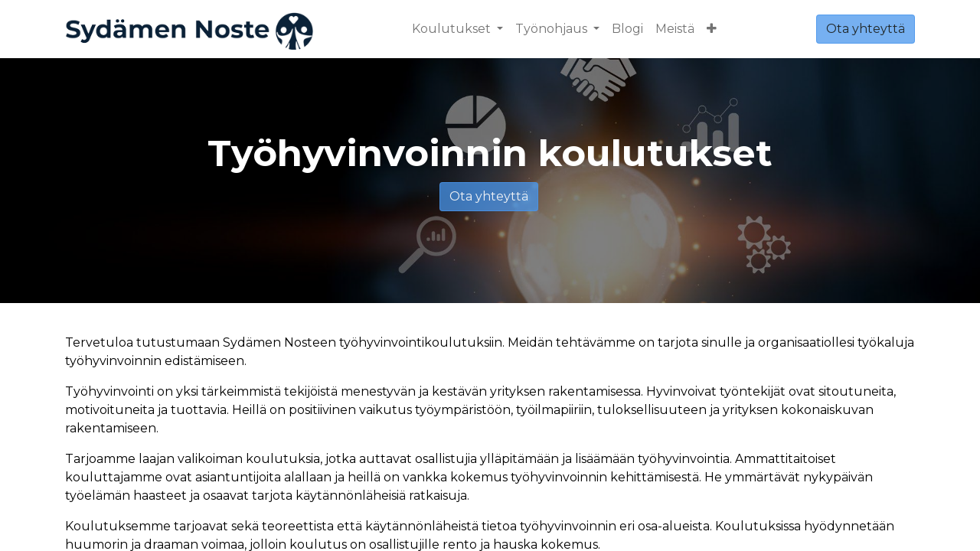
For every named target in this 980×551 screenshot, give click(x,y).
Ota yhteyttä (866, 29)
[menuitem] (627, 29)
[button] (712, 29)
